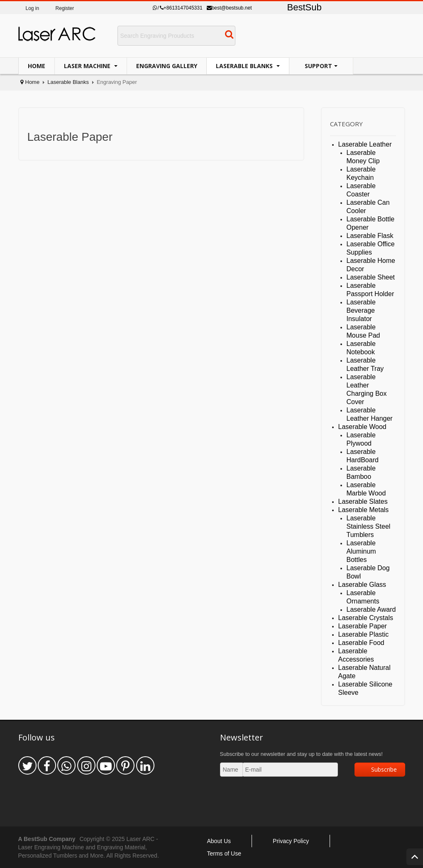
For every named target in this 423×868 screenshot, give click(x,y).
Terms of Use (224, 853)
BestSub (304, 7)
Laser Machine (88, 66)
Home (37, 66)
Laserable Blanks (245, 66)
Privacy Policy (291, 841)
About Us (219, 841)
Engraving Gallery (167, 66)
